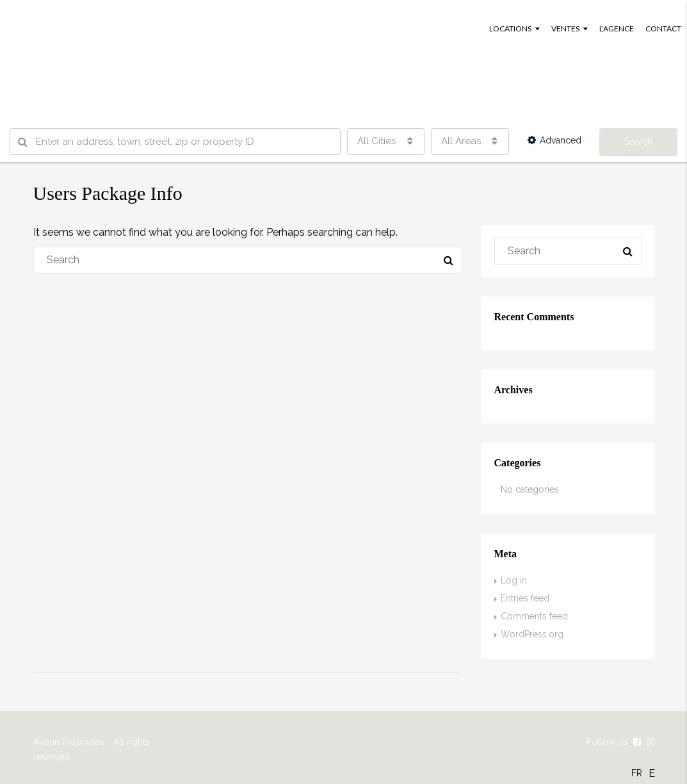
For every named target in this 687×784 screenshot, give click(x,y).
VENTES (565, 29)
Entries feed (525, 598)
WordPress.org (532, 634)
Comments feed (534, 616)
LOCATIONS (510, 29)
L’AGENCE (617, 29)
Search (638, 142)
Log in (514, 580)
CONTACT (663, 29)
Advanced (554, 140)
